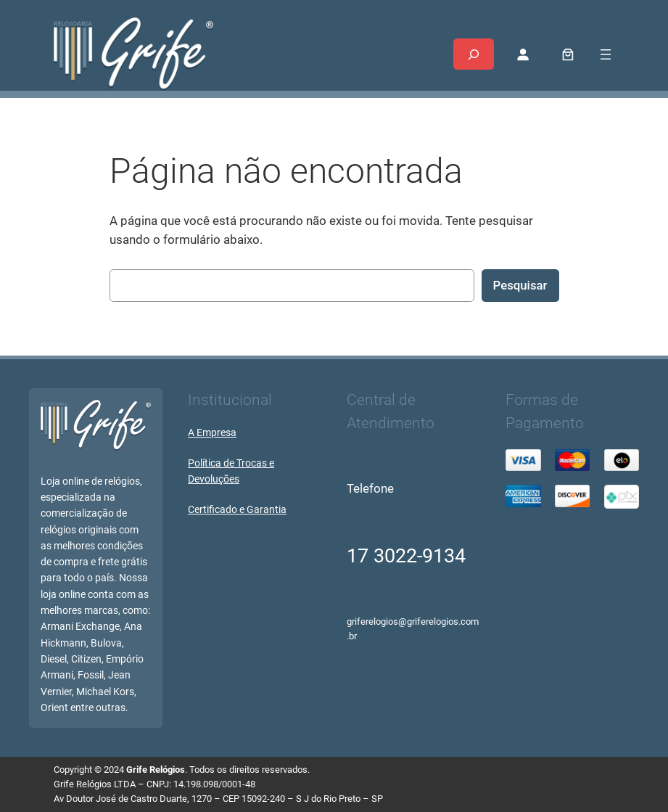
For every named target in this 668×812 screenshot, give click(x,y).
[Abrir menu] (606, 54)
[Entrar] (523, 54)
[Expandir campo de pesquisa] (474, 54)
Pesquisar (520, 285)
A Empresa (212, 433)
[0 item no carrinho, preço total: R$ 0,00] (568, 54)
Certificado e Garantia (237, 510)
